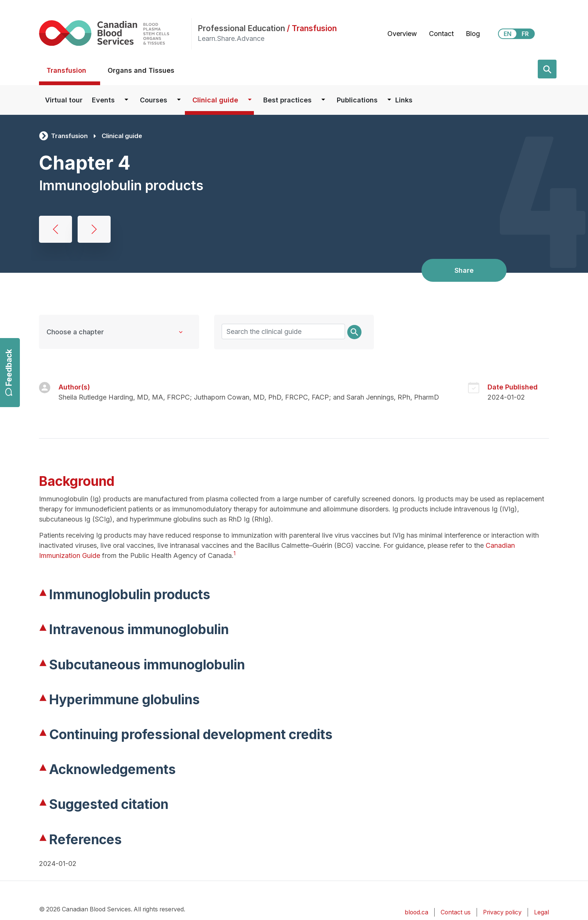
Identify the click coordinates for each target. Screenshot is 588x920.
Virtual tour (64, 100)
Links (404, 100)
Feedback (9, 372)
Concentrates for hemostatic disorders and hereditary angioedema (94, 229)
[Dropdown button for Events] (126, 100)
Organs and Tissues (141, 70)
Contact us (456, 912)
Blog (473, 34)
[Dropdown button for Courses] (179, 100)
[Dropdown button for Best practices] (323, 100)
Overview (402, 34)
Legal (541, 912)
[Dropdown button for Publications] (389, 100)
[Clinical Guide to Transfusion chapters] (119, 332)
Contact (441, 34)
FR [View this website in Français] (525, 34)
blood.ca (416, 912)
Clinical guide (215, 100)
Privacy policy (502, 912)
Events (103, 100)
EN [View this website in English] (508, 34)
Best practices (287, 100)
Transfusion (66, 70)
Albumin (55, 229)
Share (464, 270)
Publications (357, 100)
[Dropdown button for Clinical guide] (250, 100)
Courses (154, 100)
